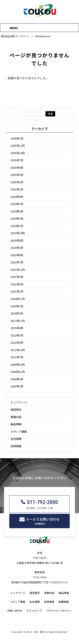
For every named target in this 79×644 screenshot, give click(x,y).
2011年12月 (18, 350)
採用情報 (16, 446)
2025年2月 (17, 182)
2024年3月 (17, 218)
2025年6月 (17, 167)
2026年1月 (17, 138)
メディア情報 (19, 431)
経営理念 (16, 410)
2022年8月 (17, 255)
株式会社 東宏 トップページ (15, 36)
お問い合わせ (15, 611)
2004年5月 (17, 379)
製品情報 (16, 424)
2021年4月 (17, 277)
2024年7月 (17, 204)
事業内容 (16, 417)
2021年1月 (17, 291)
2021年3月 (17, 284)
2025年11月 (18, 146)
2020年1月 (17, 306)
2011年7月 (17, 357)
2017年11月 (18, 321)
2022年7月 (17, 262)
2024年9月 (17, 197)
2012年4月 (17, 343)
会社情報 (16, 439)
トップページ (19, 402)
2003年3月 (17, 386)
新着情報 (64, 602)
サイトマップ (34, 611)
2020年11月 (18, 299)
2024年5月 (17, 211)
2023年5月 (17, 248)
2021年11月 (18, 270)
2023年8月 (17, 240)
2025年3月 (17, 175)
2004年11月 (18, 372)
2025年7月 (17, 160)
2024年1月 (17, 226)
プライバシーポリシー (59, 611)
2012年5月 (17, 335)
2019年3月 (17, 313)
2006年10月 (18, 364)
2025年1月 (17, 189)
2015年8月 (17, 328)
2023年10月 (18, 233)
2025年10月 (18, 153)
